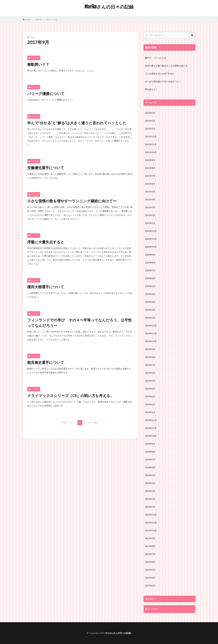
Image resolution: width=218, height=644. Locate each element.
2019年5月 (150, 381)
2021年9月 (150, 160)
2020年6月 (150, 278)
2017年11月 (151, 523)
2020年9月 (150, 255)
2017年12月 (151, 515)
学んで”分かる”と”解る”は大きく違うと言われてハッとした (77, 123)
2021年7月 (150, 176)
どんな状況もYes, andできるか (160, 74)
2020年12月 (151, 231)
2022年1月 (150, 129)
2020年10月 (151, 247)
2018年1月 (150, 507)
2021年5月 (150, 192)
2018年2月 (150, 499)
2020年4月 (150, 294)
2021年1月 (150, 223)
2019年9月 (150, 349)
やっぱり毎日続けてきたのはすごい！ (163, 81)
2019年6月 (150, 373)
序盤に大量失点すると (46, 242)
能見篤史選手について (46, 362)
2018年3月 (150, 491)
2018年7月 (150, 460)
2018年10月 (151, 436)
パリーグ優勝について (46, 94)
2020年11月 (151, 239)
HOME (28, 20)
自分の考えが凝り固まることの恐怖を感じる (166, 66)
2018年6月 (150, 467)
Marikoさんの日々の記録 (109, 7)
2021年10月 (151, 152)
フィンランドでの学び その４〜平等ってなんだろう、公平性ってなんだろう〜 (79, 323)
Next (96, 423)
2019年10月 (151, 341)
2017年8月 (150, 546)
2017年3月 (150, 586)
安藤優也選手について (46, 168)
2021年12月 (151, 136)
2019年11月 (151, 333)
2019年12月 (151, 326)
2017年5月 (150, 570)
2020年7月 (150, 270)
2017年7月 (150, 554)
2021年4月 (150, 199)
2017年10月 (151, 530)
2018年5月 (150, 475)
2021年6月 (150, 184)
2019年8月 (150, 357)
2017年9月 (150, 538)
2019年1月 (150, 412)
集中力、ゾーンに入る (156, 58)
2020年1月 (150, 318)
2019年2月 (150, 404)
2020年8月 (150, 263)
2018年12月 (151, 420)
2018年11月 (151, 428)
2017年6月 (150, 562)
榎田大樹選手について (46, 287)
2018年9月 (150, 444)
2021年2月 (150, 215)
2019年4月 (150, 389)
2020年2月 (150, 310)
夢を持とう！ (151, 89)
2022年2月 (150, 121)
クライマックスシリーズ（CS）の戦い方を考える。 (71, 396)
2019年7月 (150, 365)
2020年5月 (150, 286)
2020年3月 (150, 302)
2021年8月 (150, 168)
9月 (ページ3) (51, 20)
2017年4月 (150, 578)
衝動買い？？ (38, 64)
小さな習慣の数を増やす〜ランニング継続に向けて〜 (72, 201)
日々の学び (35, 58)
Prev (64, 423)
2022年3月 (150, 113)
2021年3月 (150, 207)
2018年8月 (150, 452)
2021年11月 (151, 144)
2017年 (38, 20)
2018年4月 (150, 483)
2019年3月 (150, 396)
